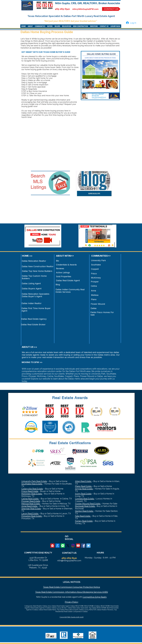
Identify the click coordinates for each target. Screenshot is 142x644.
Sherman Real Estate (31, 509)
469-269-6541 (62, 9)
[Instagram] (73, 546)
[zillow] (58, 546)
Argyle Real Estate (84, 489)
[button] (30, 26)
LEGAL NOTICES (72, 582)
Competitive (89, 597)
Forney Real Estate (84, 521)
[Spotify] (63, 546)
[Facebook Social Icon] (83, 546)
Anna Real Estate (30, 506)
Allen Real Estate (83, 481)
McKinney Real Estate (32, 494)
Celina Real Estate (30, 499)
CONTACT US (69, 553)
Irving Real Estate (83, 494)
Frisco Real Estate (30, 491)
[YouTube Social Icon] (78, 546)
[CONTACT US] (111, 9)
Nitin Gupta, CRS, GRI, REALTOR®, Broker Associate (88, 3)
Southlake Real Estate (32, 484)
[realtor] (52, 546)
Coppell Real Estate (85, 499)
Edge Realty (101, 597)
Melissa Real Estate (31, 504)
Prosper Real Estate (31, 501)
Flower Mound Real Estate (88, 504)
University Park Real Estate (34, 481)
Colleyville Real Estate (32, 489)
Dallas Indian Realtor (32, 303)
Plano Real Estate (84, 486)
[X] (68, 546)
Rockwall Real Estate (85, 506)
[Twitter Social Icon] (88, 546)
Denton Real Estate (84, 511)
